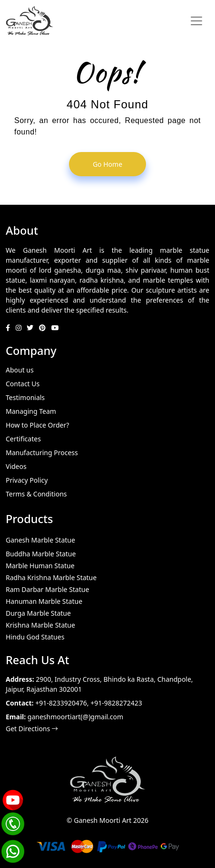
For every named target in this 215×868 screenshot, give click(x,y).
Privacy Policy (27, 480)
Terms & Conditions (36, 494)
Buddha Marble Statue (41, 554)
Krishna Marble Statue (40, 625)
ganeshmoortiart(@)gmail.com (75, 717)
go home (107, 164)
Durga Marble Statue (38, 613)
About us (20, 370)
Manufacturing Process (42, 453)
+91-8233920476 (61, 703)
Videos (16, 466)
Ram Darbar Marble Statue (47, 589)
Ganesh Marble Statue (40, 540)
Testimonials (25, 397)
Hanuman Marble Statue (44, 601)
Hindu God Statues (35, 637)
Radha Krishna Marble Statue (51, 577)
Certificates (23, 439)
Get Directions (32, 729)
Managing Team (31, 411)
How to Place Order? (37, 425)
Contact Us (23, 384)
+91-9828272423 (116, 703)
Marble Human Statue (40, 566)
